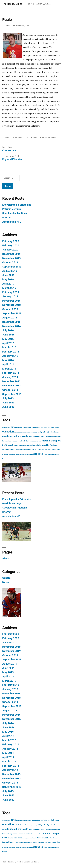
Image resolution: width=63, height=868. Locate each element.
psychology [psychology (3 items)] (41, 449)
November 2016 (12, 326)
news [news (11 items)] (5, 445)
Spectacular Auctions (15, 213)
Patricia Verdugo (12, 209)
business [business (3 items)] (24, 427)
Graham (8, 26)
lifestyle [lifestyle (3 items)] (28, 441)
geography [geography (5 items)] (36, 437)
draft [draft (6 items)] (53, 427)
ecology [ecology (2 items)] (57, 428)
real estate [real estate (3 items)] (48, 449)
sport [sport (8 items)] (31, 454)
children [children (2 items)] (29, 428)
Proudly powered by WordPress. (27, 862)
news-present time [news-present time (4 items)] (29, 445)
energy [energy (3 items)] (35, 432)
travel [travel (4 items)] (50, 454)
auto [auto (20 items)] (13, 427)
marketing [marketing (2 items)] (39, 441)
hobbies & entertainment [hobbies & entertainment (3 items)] (53, 437)
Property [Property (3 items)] (35, 449)
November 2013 (12, 386)
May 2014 (8, 360)
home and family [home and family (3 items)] (7, 441)
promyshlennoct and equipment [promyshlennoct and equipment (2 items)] (24, 449)
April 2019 (8, 284)
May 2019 (8, 279)
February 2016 (11, 352)
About (6, 558)
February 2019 (11, 292)
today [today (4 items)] (45, 454)
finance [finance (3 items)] (56, 432)
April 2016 (8, 343)
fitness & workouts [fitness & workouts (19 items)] (18, 436)
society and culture (49, 137)
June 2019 (8, 275)
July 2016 (8, 330)
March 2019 (9, 288)
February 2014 (11, 373)
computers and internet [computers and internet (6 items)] (41, 427)
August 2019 (10, 271)
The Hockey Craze (12, 4)
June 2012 (8, 407)
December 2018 (11, 301)
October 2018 (10, 309)
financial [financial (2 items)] (4, 437)
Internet (7, 217)
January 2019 (10, 296)
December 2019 (11, 254)
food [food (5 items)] (30, 437)
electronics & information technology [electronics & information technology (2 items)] (23, 432)
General (7, 578)
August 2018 (10, 318)
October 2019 (10, 262)
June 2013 (8, 403)
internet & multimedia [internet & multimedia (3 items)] (19, 441)
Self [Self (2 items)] (53, 449)
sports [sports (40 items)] (39, 454)
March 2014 (9, 369)
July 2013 (8, 398)
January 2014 (10, 377)
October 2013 (10, 390)
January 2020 (10, 250)
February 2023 (11, 241)
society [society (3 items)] (13, 454)
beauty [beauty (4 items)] (19, 427)
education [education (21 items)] (8, 432)
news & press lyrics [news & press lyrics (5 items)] (15, 445)
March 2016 (9, 347)
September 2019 (12, 267)
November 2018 (12, 305)
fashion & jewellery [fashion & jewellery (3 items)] (48, 432)
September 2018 (12, 313)
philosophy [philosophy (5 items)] (11, 449)
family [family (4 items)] (40, 432)
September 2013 (12, 394)
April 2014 (8, 364)
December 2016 (11, 322)
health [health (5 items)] (43, 437)
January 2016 (10, 356)
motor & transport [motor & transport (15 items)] (51, 441)
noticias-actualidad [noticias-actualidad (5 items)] (42, 445)
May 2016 (8, 339)
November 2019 (12, 258)
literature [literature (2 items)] (33, 441)
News (35, 137)
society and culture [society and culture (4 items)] (22, 454)
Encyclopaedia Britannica (17, 205)
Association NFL (12, 222)
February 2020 (11, 245)
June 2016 (8, 335)
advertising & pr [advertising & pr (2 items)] (6, 428)
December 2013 (11, 381)
